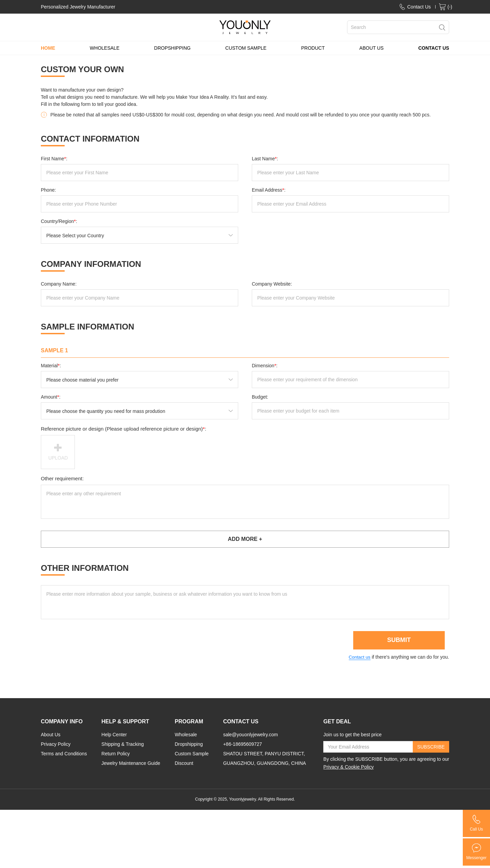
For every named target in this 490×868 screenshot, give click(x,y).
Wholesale (186, 736)
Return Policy (116, 755)
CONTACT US (434, 48)
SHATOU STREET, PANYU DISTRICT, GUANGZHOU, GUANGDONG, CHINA (265, 759)
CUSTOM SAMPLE (246, 48)
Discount (184, 764)
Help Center (114, 736)
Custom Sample (192, 755)
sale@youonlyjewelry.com (251, 736)
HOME (48, 48)
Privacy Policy (56, 745)
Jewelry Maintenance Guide (131, 764)
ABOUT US (371, 48)
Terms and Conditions (64, 755)
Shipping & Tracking (123, 745)
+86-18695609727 (243, 745)
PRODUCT (313, 48)
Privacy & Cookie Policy (348, 768)
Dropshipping (189, 745)
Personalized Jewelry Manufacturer (78, 7)
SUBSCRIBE (431, 748)
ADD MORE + (245, 539)
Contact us (358, 658)
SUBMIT (398, 641)
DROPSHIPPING (172, 48)
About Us (51, 736)
